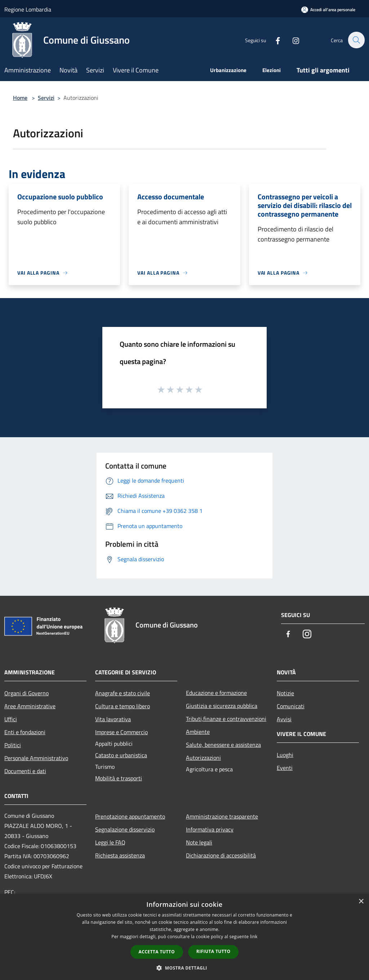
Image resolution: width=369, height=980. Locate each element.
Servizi (46, 98)
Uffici (11, 719)
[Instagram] (292, 40)
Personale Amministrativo (36, 758)
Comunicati (291, 706)
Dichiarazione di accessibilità (221, 855)
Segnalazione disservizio (125, 829)
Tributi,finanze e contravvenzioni (226, 719)
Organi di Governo (26, 693)
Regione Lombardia (28, 9)
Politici (13, 745)
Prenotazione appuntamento (130, 816)
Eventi (285, 768)
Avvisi (284, 719)
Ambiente (198, 732)
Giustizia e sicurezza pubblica (222, 706)
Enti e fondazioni (25, 732)
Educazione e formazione (216, 693)
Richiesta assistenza (120, 855)
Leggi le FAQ (110, 842)
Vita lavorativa (113, 719)
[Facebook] (274, 40)
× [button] (361, 902)
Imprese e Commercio (121, 732)
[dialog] (184, 937)
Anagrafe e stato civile (123, 693)
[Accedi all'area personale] (328, 10)
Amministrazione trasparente (222, 816)
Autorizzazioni (203, 758)
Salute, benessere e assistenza (223, 745)
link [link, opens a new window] (254, 937)
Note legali (199, 842)
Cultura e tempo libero (123, 706)
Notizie (285, 693)
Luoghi (285, 755)
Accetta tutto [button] (157, 952)
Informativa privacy (210, 829)
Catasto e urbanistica (121, 755)
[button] (184, 968)
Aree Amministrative (30, 706)
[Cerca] (356, 40)
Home (20, 98)
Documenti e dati (25, 771)
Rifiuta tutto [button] (214, 951)
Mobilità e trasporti (119, 778)
